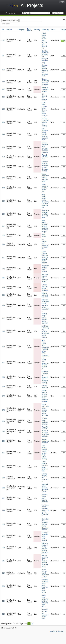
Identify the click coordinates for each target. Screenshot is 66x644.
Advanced (6, 24)
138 (3, 122)
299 (3, 510)
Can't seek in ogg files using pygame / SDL (45, 466)
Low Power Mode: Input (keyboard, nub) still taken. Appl (45, 346)
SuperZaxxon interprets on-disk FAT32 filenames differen (45, 524)
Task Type (30, 30)
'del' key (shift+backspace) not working (45, 122)
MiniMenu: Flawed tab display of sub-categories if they (45, 377)
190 (3, 214)
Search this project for (10, 20)
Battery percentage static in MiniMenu (45, 82)
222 (3, 257)
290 (3, 441)
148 (3, 134)
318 (3, 573)
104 (3, 70)
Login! (62, 2)
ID (3, 30)
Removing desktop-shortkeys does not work (45, 214)
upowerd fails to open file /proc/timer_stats (45, 488)
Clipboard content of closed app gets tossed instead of (45, 304)
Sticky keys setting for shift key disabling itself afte (45, 601)
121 (3, 89)
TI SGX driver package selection (45, 421)
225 (3, 278)
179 (3, 188)
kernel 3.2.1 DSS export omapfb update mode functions (45, 410)
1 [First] (29, 624)
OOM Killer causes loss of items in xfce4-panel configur (45, 109)
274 (3, 432)
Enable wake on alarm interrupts (45, 287)
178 (3, 178)
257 (3, 318)
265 (3, 377)
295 (3, 478)
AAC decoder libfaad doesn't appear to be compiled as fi (45, 70)
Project (9, 30)
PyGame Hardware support (45, 89)
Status (53, 30)
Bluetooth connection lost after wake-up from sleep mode (45, 586)
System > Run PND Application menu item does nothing (45, 166)
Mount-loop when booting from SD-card (45, 178)
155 (3, 147)
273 (3, 421)
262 (3, 362)
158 (3, 157)
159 (3, 166)
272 (3, 410)
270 (3, 396)
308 (3, 548)
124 (3, 97)
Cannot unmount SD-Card (45, 295)
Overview (12, 13)
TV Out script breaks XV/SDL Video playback (45, 318)
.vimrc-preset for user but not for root (45, 188)
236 (3, 295)
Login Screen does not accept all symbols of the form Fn (45, 257)
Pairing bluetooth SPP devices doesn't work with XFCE (45, 561)
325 (3, 614)
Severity (37, 30)
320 (3, 586)
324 (3, 601)
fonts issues (44, 236)
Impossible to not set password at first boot (45, 614)
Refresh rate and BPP (45, 157)
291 (3, 452)
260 (3, 346)
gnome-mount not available (45, 441)
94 (3, 56)
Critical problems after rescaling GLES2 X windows (45, 147)
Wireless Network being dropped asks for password (45, 548)
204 (3, 236)
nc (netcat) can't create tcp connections (45, 244)
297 (3, 498)
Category (21, 30)
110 (3, 82)
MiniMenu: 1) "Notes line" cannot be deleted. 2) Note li (45, 362)
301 (3, 537)
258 (3, 332)
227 (3, 41)
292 (3, 466)
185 (3, 201)
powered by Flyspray (57, 631)
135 (3, 109)
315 (3, 561)
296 (3, 488)
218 (3, 244)
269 (3, 387)
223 (3, 269)
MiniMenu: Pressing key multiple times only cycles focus (45, 331)
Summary (45, 30)
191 (3, 226)
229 (3, 287)
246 (3, 305)
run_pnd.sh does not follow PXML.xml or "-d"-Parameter (45, 510)
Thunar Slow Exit (45, 387)
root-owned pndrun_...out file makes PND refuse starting (45, 452)
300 (3, 524)
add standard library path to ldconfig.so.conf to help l (45, 134)
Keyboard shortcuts (9, 628)
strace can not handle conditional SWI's (45, 573)
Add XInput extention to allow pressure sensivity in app (45, 226)
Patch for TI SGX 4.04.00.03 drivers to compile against (45, 432)
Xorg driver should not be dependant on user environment (45, 201)
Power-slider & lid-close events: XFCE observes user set (45, 396)
